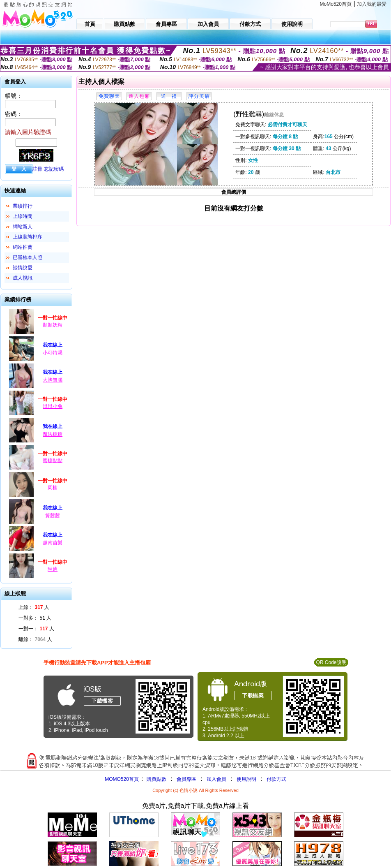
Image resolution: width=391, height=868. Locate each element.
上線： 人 (34, 607)
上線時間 (23, 216)
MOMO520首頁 (122, 779)
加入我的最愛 (372, 4)
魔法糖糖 (53, 434)
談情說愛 (23, 268)
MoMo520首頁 (336, 4)
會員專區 (186, 779)
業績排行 (23, 206)
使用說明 (246, 779)
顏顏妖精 (53, 325)
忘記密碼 (54, 169)
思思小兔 (53, 406)
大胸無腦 (53, 380)
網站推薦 (23, 247)
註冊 (37, 169)
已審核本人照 (28, 257)
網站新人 (23, 227)
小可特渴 (53, 353)
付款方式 (276, 779)
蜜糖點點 (53, 461)
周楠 (53, 488)
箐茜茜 (53, 516)
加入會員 (216, 779)
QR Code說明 (331, 662)
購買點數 (156, 779)
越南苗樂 (53, 543)
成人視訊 (23, 278)
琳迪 (53, 569)
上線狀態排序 (28, 237)
